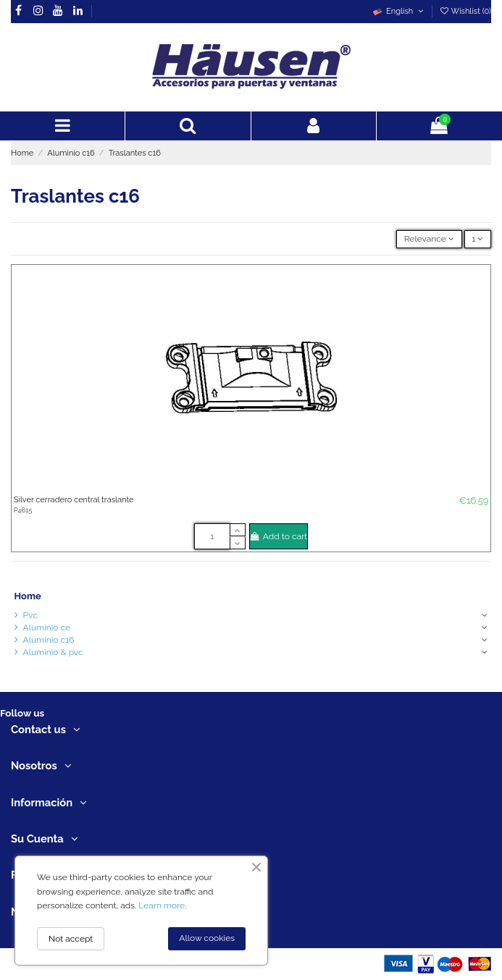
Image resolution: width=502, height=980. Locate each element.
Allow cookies (207, 938)
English (399, 11)
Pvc (30, 615)
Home (28, 596)
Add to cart (279, 536)
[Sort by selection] (429, 239)
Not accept (71, 939)
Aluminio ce (47, 628)
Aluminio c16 (49, 640)
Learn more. (162, 905)
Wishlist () (465, 11)
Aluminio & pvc (53, 652)
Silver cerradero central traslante (74, 500)
